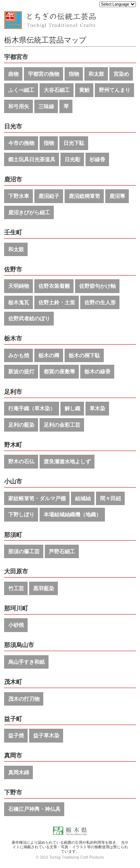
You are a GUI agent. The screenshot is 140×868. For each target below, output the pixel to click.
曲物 (13, 74)
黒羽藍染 (44, 588)
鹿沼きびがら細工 (29, 212)
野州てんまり (115, 90)
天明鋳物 (19, 286)
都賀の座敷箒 (59, 371)
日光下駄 (74, 143)
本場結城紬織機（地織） (72, 514)
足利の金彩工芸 (62, 425)
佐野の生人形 (100, 302)
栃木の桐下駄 (84, 355)
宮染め (121, 74)
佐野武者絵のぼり (29, 318)
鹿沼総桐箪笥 (84, 196)
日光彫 (72, 159)
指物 (74, 74)
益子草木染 (46, 735)
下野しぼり (21, 514)
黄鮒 (84, 90)
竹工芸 (16, 588)
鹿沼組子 (49, 196)
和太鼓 (96, 74)
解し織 (72, 408)
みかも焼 (19, 355)
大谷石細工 (57, 90)
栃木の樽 (49, 355)
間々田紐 (111, 498)
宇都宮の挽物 (44, 74)
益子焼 (16, 735)
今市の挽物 (21, 143)
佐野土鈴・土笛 (57, 302)
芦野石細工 (62, 551)
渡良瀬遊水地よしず (67, 461)
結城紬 (83, 498)
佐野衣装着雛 (54, 286)
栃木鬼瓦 (19, 302)
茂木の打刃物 (24, 699)
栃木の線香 (97, 371)
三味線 (46, 106)
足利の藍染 (21, 425)
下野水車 (19, 196)
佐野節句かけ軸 (97, 286)
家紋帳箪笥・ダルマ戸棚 (37, 498)
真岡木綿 (19, 772)
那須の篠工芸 (24, 551)
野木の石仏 (21, 461)
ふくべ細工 (21, 90)
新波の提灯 (21, 371)
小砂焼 (16, 625)
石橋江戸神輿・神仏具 (34, 809)
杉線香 (97, 159)
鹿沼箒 (117, 196)
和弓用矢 (19, 106)
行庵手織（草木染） (32, 408)
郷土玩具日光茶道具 (32, 159)
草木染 (97, 408)
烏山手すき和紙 (27, 662)
